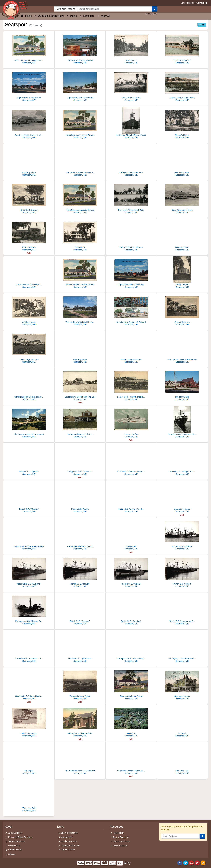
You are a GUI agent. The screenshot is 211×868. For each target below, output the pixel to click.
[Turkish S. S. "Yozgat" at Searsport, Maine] (182, 460)
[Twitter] (186, 863)
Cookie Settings (15, 850)
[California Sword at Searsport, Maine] (131, 460)
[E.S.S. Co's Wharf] (182, 48)
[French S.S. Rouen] (80, 497)
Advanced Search (151, 14)
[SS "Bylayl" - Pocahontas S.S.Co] (182, 647)
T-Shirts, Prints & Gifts (70, 846)
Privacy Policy (14, 846)
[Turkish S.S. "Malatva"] (29, 497)
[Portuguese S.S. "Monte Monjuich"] (131, 647)
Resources (116, 827)
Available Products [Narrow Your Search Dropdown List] (65, 9)
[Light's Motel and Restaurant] (80, 48)
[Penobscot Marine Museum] (80, 721)
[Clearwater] (80, 235)
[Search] (155, 9)
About (8, 827)
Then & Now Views (121, 841)
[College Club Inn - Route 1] (131, 160)
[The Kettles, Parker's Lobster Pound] (80, 534)
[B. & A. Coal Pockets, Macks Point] (131, 385)
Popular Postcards (69, 841)
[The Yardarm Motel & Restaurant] (182, 347)
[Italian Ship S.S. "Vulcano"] (29, 572)
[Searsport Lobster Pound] (131, 684)
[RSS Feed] (203, 863)
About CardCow (15, 833)
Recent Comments (121, 837)
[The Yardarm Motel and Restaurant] (80, 310)
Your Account (187, 3)
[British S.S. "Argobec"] (29, 460)
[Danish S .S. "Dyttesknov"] (80, 647)
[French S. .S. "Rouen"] (80, 572)
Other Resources (121, 846)
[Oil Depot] (182, 721)
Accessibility (118, 833)
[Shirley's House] (182, 123)
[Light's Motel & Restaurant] (29, 86)
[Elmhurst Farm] (29, 235)
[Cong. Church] (182, 273)
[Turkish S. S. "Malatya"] (182, 534)
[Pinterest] (197, 863)
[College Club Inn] (182, 310)
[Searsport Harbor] (182, 497)
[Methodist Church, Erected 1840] (131, 123)
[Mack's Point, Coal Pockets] (182, 86)
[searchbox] (114, 9)
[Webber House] (29, 310)
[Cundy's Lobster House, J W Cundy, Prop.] (29, 123)
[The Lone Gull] (182, 759)
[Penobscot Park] (182, 160)
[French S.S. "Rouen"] (182, 572)
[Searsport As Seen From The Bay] (80, 385)
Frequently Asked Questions (20, 837)
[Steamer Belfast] (131, 422)
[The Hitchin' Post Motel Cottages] (131, 198)
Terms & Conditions (17, 841)
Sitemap (12, 854)
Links (61, 827)
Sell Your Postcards (69, 833)
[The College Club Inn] (131, 86)
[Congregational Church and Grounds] (29, 385)
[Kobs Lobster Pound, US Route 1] (131, 310)
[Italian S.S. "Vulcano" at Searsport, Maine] (131, 497)
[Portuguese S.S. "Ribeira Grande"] (29, 609)
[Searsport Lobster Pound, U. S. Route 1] (131, 759)
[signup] (202, 836)
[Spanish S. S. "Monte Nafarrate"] (29, 684)
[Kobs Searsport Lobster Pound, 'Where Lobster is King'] (29, 48)
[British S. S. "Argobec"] (80, 609)
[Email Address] (181, 836)
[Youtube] (191, 863)
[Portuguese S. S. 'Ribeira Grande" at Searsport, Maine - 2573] (80, 460)
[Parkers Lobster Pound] (80, 684)
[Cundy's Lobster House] (182, 198)
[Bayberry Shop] (29, 160)
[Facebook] (180, 863)
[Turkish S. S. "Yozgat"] (131, 572)
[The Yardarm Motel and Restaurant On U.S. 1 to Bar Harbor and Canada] (80, 160)
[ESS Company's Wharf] (131, 347)
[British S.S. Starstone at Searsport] (182, 609)
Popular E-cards (68, 850)
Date (201, 25)
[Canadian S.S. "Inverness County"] (182, 422)
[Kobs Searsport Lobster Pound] (80, 123)
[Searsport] (131, 721)
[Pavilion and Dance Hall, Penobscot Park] (80, 422)
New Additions (67, 837)
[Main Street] (131, 48)
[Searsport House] (182, 684)
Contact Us (202, 3)
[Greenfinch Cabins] (29, 198)
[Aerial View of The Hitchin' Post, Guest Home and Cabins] (29, 273)
